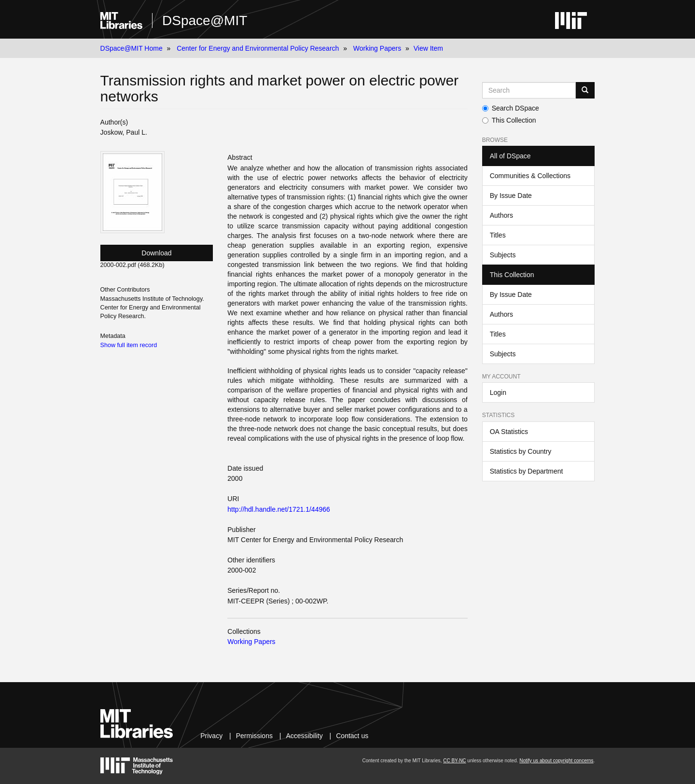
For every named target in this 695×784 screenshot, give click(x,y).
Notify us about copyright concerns (556, 761)
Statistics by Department (527, 471)
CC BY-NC (454, 761)
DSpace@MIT (205, 21)
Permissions (254, 736)
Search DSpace (511, 108)
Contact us (352, 736)
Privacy (211, 736)
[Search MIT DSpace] (529, 90)
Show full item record (129, 345)
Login (498, 392)
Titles (498, 235)
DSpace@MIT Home (132, 48)
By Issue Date (511, 196)
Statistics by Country (521, 451)
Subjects (503, 255)
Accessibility (304, 736)
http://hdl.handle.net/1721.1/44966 (279, 509)
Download (156, 253)
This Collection (509, 120)
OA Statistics (509, 432)
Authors (501, 215)
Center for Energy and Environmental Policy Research (258, 48)
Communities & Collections (530, 176)
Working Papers (377, 48)
